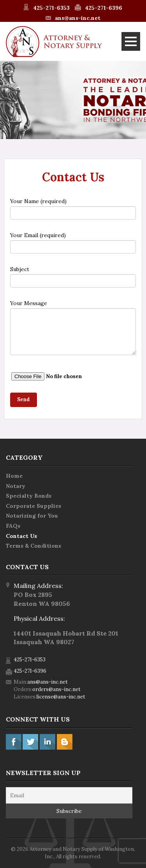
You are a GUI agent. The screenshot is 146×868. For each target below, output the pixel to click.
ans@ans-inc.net (78, 18)
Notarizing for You (32, 516)
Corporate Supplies (33, 506)
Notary (16, 486)
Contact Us (21, 536)
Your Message (73, 327)
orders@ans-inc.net (56, 689)
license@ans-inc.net (61, 697)
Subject (73, 277)
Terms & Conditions (33, 546)
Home (14, 476)
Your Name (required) (73, 209)
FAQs (13, 526)
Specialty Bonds (29, 496)
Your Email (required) (73, 243)
